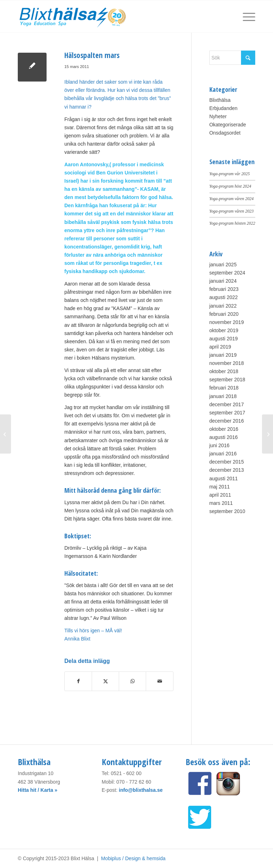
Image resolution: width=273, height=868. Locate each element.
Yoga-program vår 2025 (230, 174)
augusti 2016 (224, 437)
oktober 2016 (224, 429)
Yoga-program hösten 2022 (232, 223)
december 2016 (227, 421)
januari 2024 (223, 281)
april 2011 (220, 495)
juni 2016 (220, 445)
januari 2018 (223, 396)
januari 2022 (223, 306)
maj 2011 (220, 487)
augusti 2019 (224, 339)
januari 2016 (223, 454)
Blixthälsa (220, 100)
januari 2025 (223, 265)
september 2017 (227, 413)
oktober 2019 (224, 330)
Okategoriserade (228, 125)
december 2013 (227, 470)
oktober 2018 (224, 371)
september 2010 (227, 511)
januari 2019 (223, 355)
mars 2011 (221, 503)
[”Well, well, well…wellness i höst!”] (6, 434)
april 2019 (220, 347)
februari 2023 (224, 289)
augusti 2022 (224, 297)
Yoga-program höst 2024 (230, 186)
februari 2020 (224, 314)
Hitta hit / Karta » (38, 790)
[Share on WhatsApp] (132, 681)
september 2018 (227, 380)
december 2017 (227, 404)
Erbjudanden (223, 108)
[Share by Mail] (159, 681)
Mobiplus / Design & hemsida (133, 858)
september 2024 (227, 273)
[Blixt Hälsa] (73, 16)
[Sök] (232, 58)
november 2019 (227, 322)
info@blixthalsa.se (141, 790)
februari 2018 (224, 388)
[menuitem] (245, 16)
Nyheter (218, 116)
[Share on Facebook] (78, 681)
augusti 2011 (224, 479)
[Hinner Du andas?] (267, 434)
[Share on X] (105, 681)
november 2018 (227, 363)
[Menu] (245, 16)
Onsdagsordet (225, 133)
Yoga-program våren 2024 (232, 199)
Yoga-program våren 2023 (232, 211)
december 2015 (227, 462)
